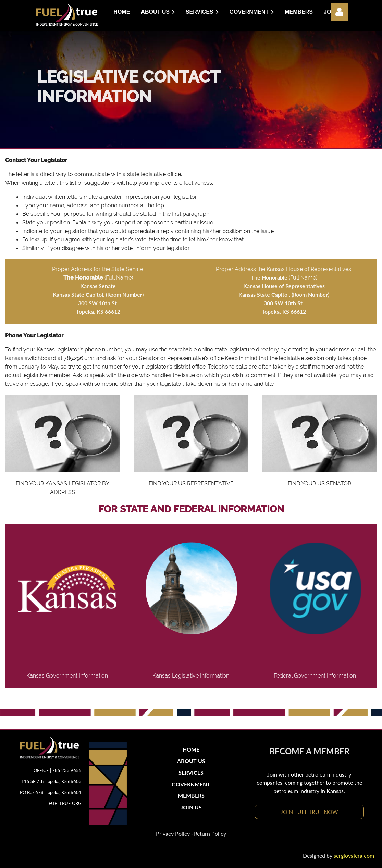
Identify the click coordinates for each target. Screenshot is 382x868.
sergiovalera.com (354, 855)
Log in (339, 12)
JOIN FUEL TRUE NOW (309, 812)
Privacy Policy (173, 834)
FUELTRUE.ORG (65, 803)
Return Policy (210, 834)
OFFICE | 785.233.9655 (58, 770)
